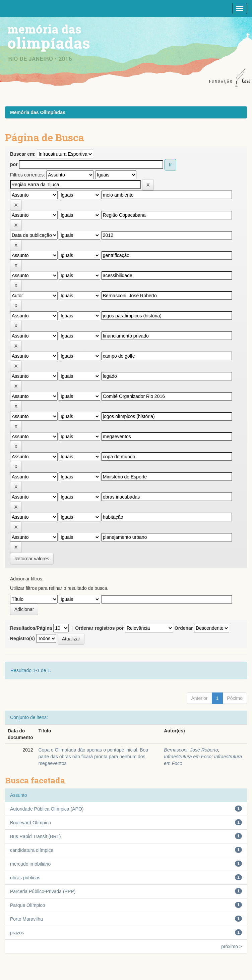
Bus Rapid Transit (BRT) (35, 836)
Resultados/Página (31, 628)
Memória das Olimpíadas (38, 112)
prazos (17, 933)
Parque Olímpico (27, 905)
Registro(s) (22, 638)
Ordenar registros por (99, 628)
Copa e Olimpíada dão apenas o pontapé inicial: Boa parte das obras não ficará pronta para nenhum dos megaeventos (93, 757)
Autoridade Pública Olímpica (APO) (47, 809)
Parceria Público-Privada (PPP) (43, 891)
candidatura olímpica (32, 850)
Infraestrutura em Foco (188, 757)
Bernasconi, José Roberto (191, 750)
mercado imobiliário (30, 864)
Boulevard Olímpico (30, 823)
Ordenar (184, 628)
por (14, 164)
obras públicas (25, 878)
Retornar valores (32, 559)
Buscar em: (23, 154)
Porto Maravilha (26, 919)
